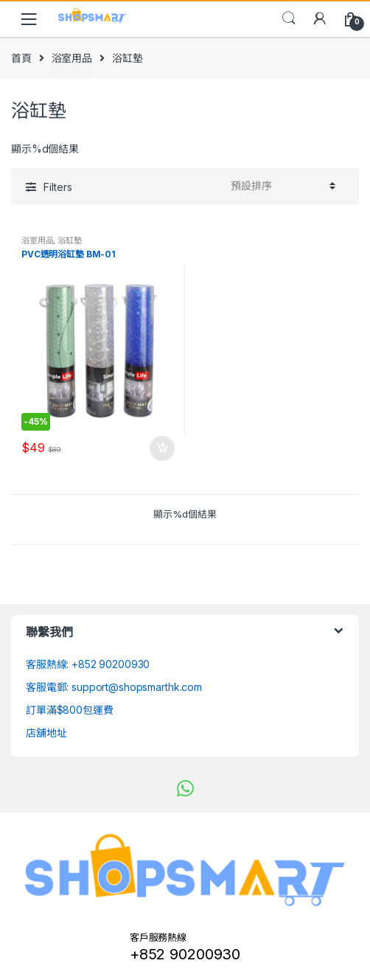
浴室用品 (72, 58)
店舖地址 (46, 733)
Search (289, 18)
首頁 (21, 58)
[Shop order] (281, 186)
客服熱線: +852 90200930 (88, 664)
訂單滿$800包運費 (70, 710)
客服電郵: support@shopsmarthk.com (114, 687)
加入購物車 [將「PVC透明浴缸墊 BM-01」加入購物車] (161, 448)
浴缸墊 (70, 240)
